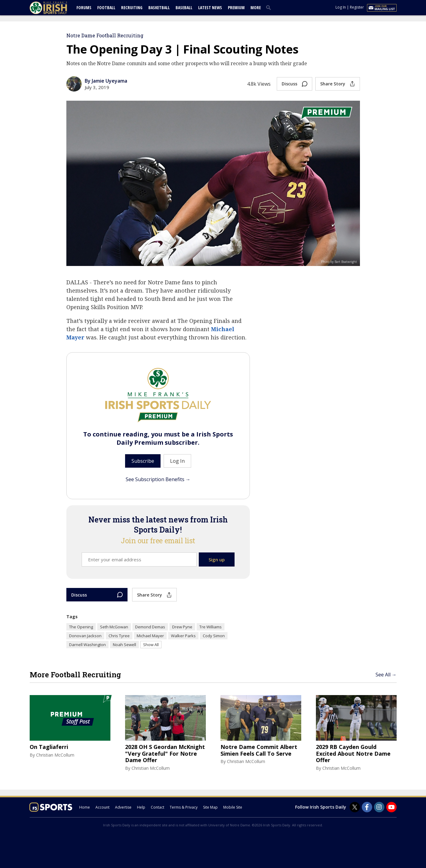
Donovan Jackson (85, 636)
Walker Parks (183, 636)
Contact (157, 807)
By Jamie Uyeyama (106, 81)
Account (102, 807)
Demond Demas (150, 627)
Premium (236, 7)
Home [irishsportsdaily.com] (85, 807)
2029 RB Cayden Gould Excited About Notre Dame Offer (353, 754)
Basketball (159, 7)
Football (106, 7)
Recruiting (132, 7)
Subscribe (143, 461)
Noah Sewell (124, 645)
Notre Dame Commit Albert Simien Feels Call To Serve (259, 750)
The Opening (81, 627)
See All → (386, 675)
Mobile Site (233, 807)
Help (141, 807)
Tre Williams (211, 627)
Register (357, 7)
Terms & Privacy (184, 807)
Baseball (184, 7)
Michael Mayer (150, 636)
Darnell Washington (87, 645)
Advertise (123, 807)
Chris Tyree (119, 636)
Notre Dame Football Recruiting (105, 35)
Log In (341, 7)
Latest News (210, 7)
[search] (270, 7)
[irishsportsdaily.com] (56, 8)
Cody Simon (214, 636)
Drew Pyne (182, 627)
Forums (84, 7)
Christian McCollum (55, 755)
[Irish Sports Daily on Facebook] (367, 807)
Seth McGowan (114, 627)
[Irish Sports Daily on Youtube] (391, 807)
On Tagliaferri (49, 747)
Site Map (210, 807)
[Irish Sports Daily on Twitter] (355, 807)
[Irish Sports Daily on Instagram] (379, 807)
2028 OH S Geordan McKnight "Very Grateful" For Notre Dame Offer (165, 754)
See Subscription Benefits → (158, 479)
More (256, 7)
